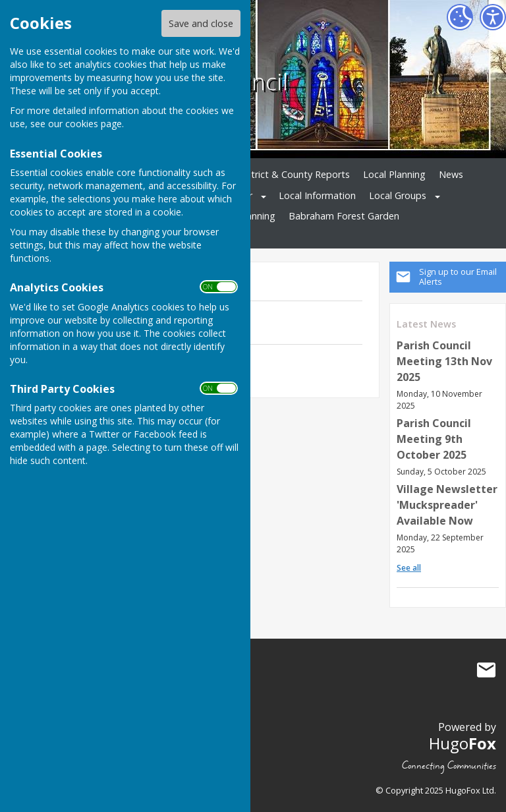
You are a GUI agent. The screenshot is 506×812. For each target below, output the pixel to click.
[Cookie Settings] (460, 17)
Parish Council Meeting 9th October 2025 (434, 439)
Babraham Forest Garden (344, 216)
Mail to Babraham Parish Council (486, 670)
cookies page (94, 124)
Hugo (463, 743)
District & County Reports (294, 174)
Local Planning (394, 174)
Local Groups (398, 195)
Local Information (317, 195)
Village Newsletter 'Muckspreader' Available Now (447, 505)
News (451, 174)
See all (409, 568)
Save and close (201, 23)
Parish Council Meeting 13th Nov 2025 (444, 361)
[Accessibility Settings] (493, 17)
